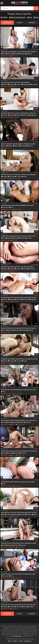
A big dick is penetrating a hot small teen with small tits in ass (20, 52)
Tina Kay (15, 87)
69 (3, 515)
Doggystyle (26, 84)
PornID (36, 172)
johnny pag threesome (18, 18)
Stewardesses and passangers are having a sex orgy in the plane (20, 390)
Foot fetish (35, 84)
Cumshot (19, 84)
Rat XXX (36, 203)
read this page (17, 636)
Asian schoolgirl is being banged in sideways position (18, 144)
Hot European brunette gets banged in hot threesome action (20, 420)
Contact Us (28, 641)
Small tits (29, 54)
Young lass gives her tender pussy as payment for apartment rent (20, 297)
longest (32, 23)
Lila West (15, 56)
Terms (10, 641)
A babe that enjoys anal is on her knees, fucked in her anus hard (20, 236)
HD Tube (36, 111)
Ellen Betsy (6, 117)
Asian (4, 146)
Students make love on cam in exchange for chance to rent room (20, 113)
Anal (4, 54)
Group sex (6, 207)
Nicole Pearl (21, 425)
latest (20, 23)
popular (7, 23)
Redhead (22, 54)
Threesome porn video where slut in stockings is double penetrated (20, 543)
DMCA (15, 641)
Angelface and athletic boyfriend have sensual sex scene (19, 359)
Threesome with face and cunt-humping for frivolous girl (19, 451)
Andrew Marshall (8, 209)
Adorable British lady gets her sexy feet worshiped (17, 267)
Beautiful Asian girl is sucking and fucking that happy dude (20, 328)
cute (30, 18)
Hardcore (30, 146)
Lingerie (31, 607)
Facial (16, 54)
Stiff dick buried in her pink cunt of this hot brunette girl (18, 174)
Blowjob (10, 54)
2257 (21, 641)
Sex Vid (36, 49)
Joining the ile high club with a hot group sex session (18, 482)
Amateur (5, 115)
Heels (35, 515)
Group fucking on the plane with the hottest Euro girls (18, 574)
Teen (12, 207)
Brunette (12, 84)
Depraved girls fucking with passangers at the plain (17, 205)
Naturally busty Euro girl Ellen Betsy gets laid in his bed (19, 512)
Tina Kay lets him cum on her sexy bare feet (15, 82)
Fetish (25, 269)
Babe (9, 422)
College (24, 146)
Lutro (13, 425)
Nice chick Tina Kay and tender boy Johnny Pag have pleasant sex (20, 605)
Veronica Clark (16, 179)
